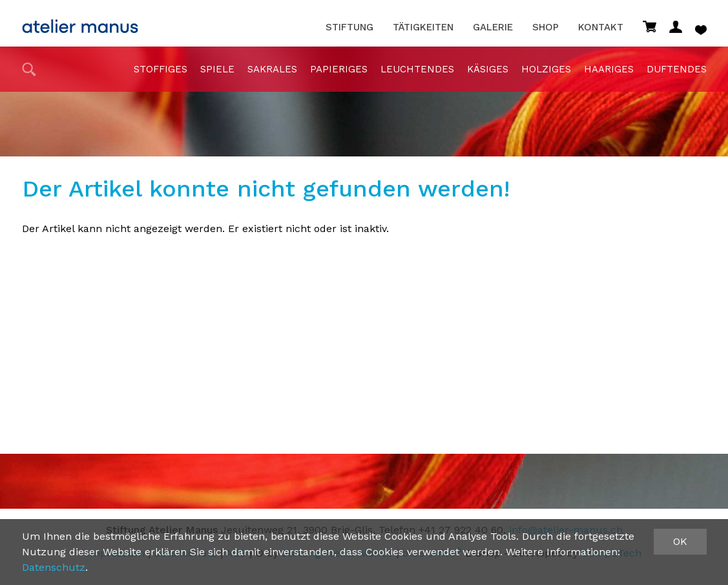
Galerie (493, 27)
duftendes (677, 69)
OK (680, 541)
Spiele (217, 69)
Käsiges (488, 69)
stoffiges (161, 69)
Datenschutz (54, 567)
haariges (609, 69)
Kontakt (601, 27)
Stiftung (349, 27)
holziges (546, 69)
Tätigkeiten (423, 27)
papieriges (339, 69)
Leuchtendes (417, 69)
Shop (546, 27)
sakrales (272, 69)
